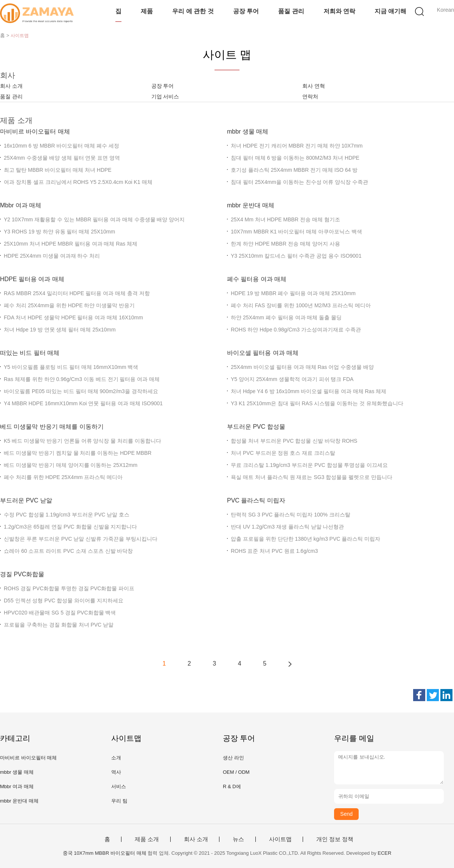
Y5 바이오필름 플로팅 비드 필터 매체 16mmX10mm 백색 (71, 367)
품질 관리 (291, 11)
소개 (116, 758)
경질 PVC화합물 (22, 574)
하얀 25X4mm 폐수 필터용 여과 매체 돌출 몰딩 (286, 317)
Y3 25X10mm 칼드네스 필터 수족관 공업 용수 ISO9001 (296, 256)
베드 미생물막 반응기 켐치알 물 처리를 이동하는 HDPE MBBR (78, 453)
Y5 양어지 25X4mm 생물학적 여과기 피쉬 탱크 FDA (292, 379)
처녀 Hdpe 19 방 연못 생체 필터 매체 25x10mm (60, 330)
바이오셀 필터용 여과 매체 (263, 353)
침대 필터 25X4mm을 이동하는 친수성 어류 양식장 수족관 (299, 182)
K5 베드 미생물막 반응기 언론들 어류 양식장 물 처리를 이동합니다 (82, 441)
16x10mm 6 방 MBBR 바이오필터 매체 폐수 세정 (61, 146)
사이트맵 (280, 839)
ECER (384, 853)
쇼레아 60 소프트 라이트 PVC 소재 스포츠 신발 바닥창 (68, 551)
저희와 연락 (339, 11)
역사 (116, 772)
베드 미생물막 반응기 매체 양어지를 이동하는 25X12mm (71, 465)
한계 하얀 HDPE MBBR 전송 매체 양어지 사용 (285, 244)
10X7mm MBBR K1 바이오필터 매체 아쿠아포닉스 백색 (296, 232)
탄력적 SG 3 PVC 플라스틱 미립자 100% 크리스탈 (291, 515)
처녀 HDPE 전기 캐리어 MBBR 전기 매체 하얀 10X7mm (297, 146)
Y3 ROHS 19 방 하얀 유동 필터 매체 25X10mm (59, 232)
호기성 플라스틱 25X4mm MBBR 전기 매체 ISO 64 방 (294, 170)
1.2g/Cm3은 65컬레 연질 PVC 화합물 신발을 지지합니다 (70, 527)
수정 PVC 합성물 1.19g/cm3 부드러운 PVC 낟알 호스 (67, 515)
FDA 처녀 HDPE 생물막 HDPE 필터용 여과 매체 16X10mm (73, 317)
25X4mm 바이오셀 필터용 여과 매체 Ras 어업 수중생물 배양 (302, 367)
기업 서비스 (165, 96)
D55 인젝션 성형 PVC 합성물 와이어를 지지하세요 (64, 600)
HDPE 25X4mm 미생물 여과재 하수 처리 (52, 256)
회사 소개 (11, 86)
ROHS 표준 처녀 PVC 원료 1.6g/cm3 (274, 551)
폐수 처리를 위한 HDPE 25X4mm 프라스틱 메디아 (63, 477)
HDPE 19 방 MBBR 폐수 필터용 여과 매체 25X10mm (293, 293)
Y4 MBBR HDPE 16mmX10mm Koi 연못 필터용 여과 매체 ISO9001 (83, 403)
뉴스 (238, 839)
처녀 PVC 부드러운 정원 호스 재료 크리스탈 (283, 453)
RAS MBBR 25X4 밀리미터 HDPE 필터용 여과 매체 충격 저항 (77, 293)
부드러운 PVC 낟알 (26, 500)
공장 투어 (246, 11)
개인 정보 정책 (335, 839)
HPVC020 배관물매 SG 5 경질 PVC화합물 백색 (60, 613)
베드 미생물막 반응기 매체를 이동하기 (52, 427)
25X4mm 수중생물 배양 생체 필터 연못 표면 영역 (62, 158)
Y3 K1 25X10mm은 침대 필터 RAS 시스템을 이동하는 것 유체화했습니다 (317, 403)
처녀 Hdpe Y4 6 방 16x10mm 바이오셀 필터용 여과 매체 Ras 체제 (309, 391)
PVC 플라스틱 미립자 (256, 500)
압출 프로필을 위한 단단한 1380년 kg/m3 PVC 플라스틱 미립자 (306, 539)
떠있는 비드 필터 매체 (30, 353)
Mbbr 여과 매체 (21, 205)
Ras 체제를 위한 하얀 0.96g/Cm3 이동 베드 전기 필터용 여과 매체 (82, 379)
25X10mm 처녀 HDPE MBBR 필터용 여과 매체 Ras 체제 (71, 244)
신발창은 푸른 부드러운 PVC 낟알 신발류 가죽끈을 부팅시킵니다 (81, 539)
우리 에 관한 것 (193, 11)
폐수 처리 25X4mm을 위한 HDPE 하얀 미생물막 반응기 (69, 305)
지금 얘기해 (390, 11)
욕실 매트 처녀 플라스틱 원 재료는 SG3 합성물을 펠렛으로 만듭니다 (312, 477)
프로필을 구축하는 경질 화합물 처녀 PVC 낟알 (59, 625)
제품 (147, 11)
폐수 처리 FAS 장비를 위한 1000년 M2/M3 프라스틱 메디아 (301, 305)
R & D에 (232, 786)
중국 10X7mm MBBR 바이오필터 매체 (105, 853)
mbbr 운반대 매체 (251, 205)
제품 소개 (147, 839)
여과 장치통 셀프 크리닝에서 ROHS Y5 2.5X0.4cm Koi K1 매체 (78, 182)
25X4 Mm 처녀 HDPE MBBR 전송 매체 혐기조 (285, 219)
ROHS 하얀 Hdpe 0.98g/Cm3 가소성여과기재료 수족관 (296, 330)
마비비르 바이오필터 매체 (35, 131)
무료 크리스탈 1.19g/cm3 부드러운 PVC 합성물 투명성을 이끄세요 (309, 465)
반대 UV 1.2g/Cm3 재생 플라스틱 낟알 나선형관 (287, 527)
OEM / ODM (236, 772)
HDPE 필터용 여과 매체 (32, 279)
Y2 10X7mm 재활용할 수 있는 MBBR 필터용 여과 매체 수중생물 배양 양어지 (94, 219)
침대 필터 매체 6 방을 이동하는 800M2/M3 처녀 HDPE (295, 158)
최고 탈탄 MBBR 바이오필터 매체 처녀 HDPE (58, 170)
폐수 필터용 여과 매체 (257, 279)
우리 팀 (119, 801)
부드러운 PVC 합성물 (256, 427)
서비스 (119, 786)
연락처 (310, 96)
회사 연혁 (314, 86)
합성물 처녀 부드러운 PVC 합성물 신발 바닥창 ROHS (294, 441)
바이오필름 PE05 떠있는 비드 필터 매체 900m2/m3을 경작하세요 (81, 391)
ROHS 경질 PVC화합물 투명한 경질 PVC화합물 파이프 (69, 588)
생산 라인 (233, 758)
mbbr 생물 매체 (248, 131)
